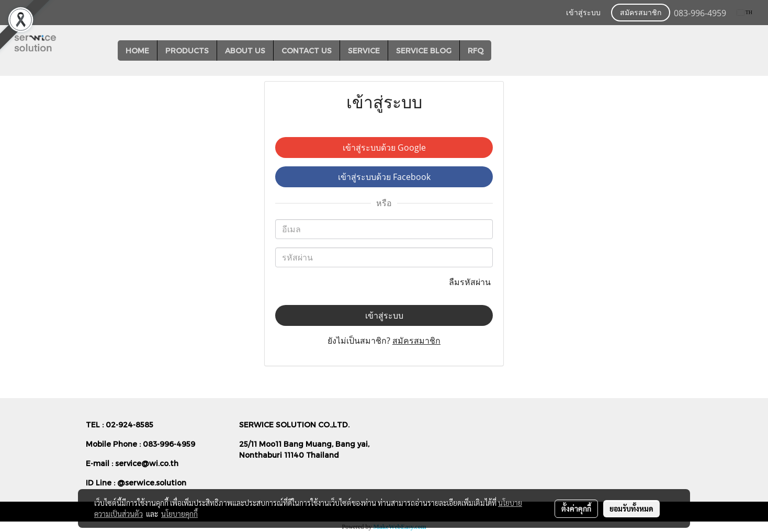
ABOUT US (245, 50)
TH (745, 12)
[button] (501, 51)
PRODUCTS (187, 50)
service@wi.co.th (147, 463)
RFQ (476, 50)
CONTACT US (307, 50)
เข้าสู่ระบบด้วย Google (384, 148)
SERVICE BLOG (424, 50)
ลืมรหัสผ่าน (471, 282)
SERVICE (364, 50)
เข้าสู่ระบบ (583, 13)
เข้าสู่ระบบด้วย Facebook (384, 177)
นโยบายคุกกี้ (179, 514)
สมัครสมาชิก (641, 13)
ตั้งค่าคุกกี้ (576, 508)
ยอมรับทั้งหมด (631, 508)
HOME (137, 50)
